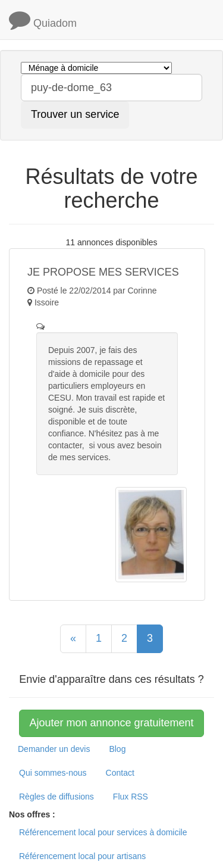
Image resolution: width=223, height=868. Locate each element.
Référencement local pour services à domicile (103, 832)
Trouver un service (75, 114)
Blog (117, 749)
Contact (120, 773)
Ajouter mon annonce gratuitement (111, 723)
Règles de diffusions (56, 797)
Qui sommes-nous (53, 773)
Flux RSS (131, 797)
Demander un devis (54, 749)
